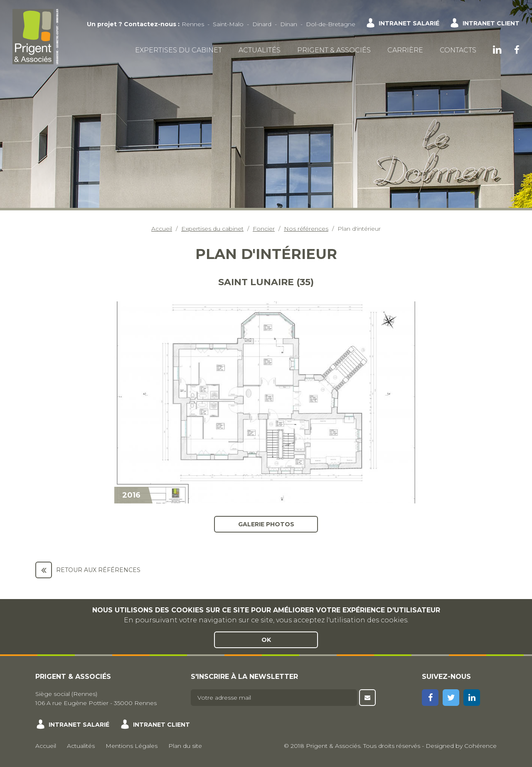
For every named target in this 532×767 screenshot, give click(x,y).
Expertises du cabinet (179, 50)
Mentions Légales (132, 746)
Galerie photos (266, 524)
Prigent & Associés (334, 50)
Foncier (264, 229)
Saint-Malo (228, 24)
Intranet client (491, 23)
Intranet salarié (409, 23)
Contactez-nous (150, 24)
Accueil (162, 229)
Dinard (262, 24)
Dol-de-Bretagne (331, 24)
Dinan (289, 24)
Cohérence (480, 746)
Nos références (306, 229)
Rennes (193, 24)
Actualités (260, 50)
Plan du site (185, 746)
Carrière (405, 50)
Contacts (458, 50)
